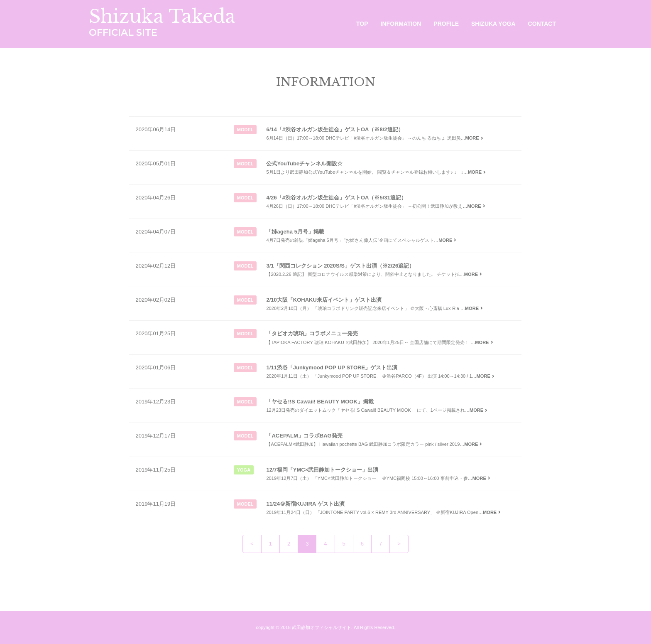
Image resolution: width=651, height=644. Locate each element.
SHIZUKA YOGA (493, 24)
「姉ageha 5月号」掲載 (295, 232)
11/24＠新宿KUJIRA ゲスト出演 (305, 504)
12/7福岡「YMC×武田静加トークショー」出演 (322, 470)
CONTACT (542, 24)
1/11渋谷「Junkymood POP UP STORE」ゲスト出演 (332, 367)
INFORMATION (401, 24)
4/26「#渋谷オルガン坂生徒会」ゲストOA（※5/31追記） (336, 198)
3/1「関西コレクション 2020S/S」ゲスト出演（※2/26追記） (340, 266)
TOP (362, 24)
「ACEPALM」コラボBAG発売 (304, 436)
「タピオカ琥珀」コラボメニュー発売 (312, 333)
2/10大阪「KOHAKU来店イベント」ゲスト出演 (324, 300)
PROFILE (446, 24)
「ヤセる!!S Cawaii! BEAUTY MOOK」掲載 (320, 402)
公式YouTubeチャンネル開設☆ (304, 163)
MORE (475, 138)
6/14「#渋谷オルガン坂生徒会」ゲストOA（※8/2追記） (335, 129)
